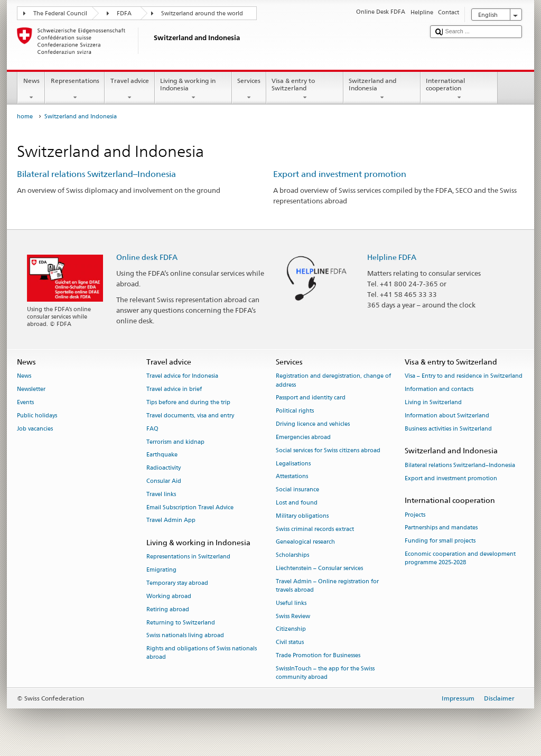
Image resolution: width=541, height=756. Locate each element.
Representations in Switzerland (188, 557)
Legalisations (293, 464)
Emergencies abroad (303, 437)
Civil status (290, 643)
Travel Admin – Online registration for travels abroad (327, 586)
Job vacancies (35, 429)
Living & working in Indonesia (193, 89)
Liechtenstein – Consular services (319, 568)
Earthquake (162, 455)
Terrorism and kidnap (175, 442)
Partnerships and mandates (441, 528)
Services (249, 89)
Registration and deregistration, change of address (333, 381)
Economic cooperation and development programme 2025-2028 (460, 558)
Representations (75, 89)
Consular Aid (164, 481)
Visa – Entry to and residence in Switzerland (464, 376)
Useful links (291, 603)
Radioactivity (164, 468)
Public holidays (37, 416)
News (31, 89)
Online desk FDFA (147, 257)
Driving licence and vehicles (313, 424)
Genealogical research (305, 542)
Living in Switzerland (433, 402)
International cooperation (459, 89)
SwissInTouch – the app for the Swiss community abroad (325, 673)
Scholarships (292, 556)
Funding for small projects (440, 541)
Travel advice (129, 89)
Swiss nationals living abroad (185, 636)
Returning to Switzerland (181, 623)
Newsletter (31, 390)
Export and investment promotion (340, 174)
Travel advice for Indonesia (182, 376)
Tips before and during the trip (188, 402)
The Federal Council (60, 13)
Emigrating (161, 570)
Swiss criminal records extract (315, 529)
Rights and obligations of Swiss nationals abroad (202, 653)
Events (25, 402)
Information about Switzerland (447, 416)
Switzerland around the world (202, 13)
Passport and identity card (311, 398)
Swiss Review (293, 616)
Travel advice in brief (174, 390)
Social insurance (297, 490)
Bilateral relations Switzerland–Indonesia (96, 174)
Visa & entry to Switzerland (305, 89)
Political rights (295, 411)
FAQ (152, 429)
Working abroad (169, 596)
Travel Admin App (171, 521)
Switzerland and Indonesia (382, 89)
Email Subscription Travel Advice (190, 507)
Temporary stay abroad (177, 583)
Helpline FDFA (392, 257)
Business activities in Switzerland (448, 429)
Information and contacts (439, 390)
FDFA (124, 13)
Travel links (161, 494)
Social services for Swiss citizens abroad (328, 450)
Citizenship (291, 629)
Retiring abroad (168, 609)
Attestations (292, 477)
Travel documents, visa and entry (190, 416)
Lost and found (297, 503)
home (25, 116)
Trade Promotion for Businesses (318, 655)
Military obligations (302, 516)
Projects (415, 515)
